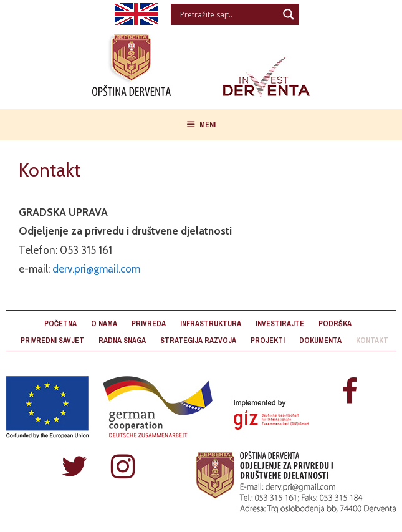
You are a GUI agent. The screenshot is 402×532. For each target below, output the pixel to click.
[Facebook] (350, 393)
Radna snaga (122, 341)
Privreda (149, 324)
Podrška (335, 324)
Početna (60, 324)
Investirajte (280, 324)
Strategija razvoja (198, 341)
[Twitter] (74, 467)
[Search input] (228, 14)
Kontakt (372, 341)
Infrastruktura (211, 324)
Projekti (268, 341)
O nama (104, 324)
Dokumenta (320, 341)
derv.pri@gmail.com (96, 269)
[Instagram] (123, 467)
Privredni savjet (52, 341)
